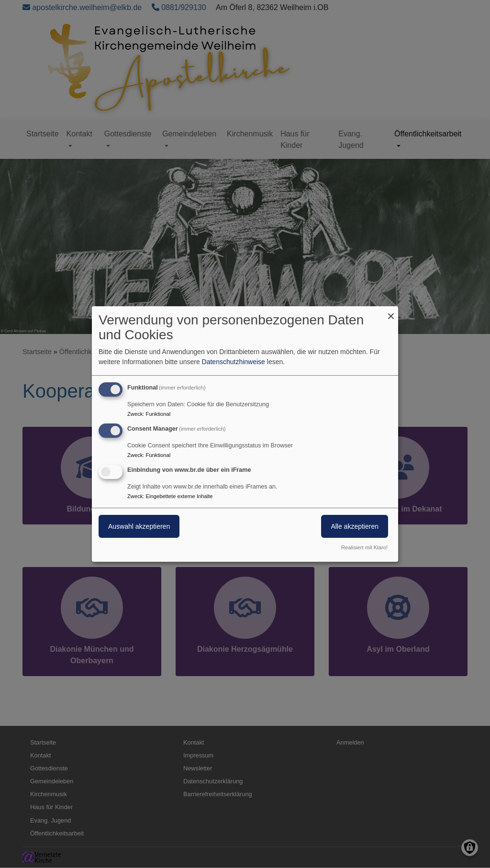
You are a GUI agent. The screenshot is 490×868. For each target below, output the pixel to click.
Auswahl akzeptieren (139, 526)
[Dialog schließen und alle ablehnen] (391, 312)
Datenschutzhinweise (234, 362)
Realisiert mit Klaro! (364, 547)
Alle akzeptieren (355, 526)
